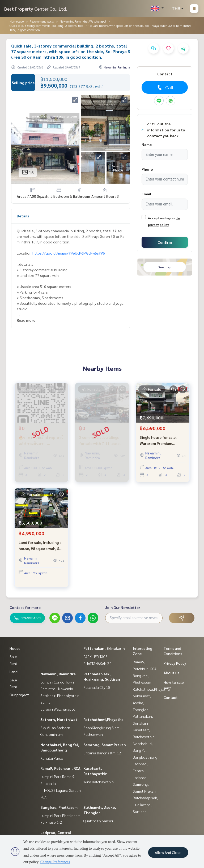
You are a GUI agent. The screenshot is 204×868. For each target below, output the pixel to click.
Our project (19, 695)
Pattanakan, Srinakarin (104, 648)
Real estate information (38, 175)
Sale (13, 656)
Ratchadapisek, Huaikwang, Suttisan (145, 804)
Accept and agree (162, 218)
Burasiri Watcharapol (58, 709)
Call (165, 87)
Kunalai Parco (52, 758)
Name (147, 144)
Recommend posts (42, 21)
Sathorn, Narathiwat (59, 719)
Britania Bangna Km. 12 (102, 753)
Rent (13, 663)
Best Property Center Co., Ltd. (36, 9)
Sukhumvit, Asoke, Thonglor (142, 702)
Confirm (165, 242)
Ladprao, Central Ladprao (140, 770)
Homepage (17, 21)
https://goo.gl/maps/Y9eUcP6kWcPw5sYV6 (69, 253)
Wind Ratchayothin (99, 782)
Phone (147, 169)
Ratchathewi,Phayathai (104, 719)
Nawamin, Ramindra (58, 674)
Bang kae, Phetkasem (59, 807)
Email (146, 194)
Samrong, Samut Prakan (105, 745)
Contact (171, 697)
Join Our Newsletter (123, 607)
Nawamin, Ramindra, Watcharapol (83, 21)
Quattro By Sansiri (98, 821)
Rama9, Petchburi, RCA (60, 768)
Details (23, 216)
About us (171, 673)
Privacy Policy (175, 663)
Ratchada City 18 (97, 687)
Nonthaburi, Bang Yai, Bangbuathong (145, 750)
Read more (26, 320)
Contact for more (25, 607)
